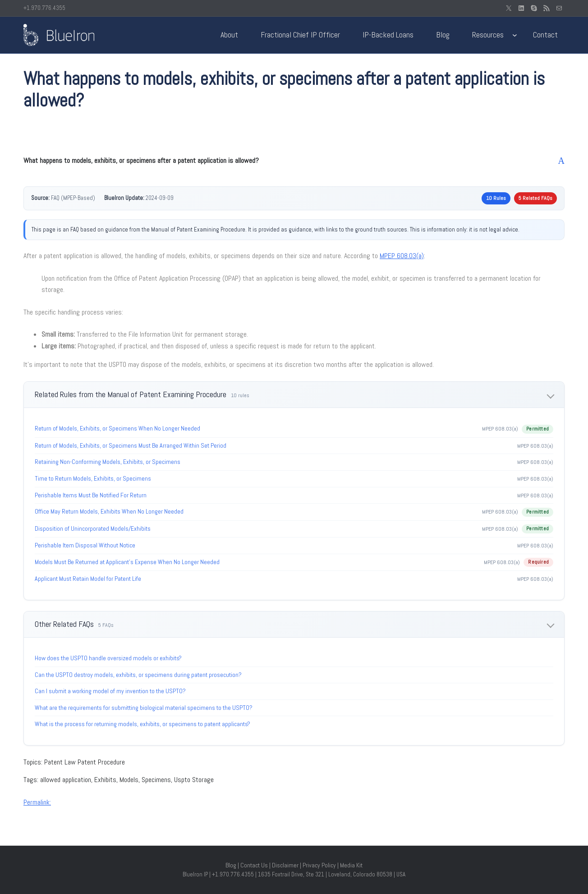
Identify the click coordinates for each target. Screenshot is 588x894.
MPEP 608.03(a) (402, 256)
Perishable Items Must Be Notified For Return (91, 495)
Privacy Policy (319, 865)
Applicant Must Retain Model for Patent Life (88, 579)
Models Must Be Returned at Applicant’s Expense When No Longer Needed (127, 562)
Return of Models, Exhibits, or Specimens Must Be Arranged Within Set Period (131, 445)
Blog (231, 865)
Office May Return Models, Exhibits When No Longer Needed (109, 511)
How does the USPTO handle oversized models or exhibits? (108, 658)
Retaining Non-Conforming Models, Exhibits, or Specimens (108, 462)
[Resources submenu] (515, 35)
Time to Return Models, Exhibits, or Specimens (93, 478)
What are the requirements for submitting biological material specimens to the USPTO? (144, 708)
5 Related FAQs (535, 198)
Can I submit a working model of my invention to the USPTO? (110, 691)
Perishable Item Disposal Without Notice (85, 545)
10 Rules (496, 198)
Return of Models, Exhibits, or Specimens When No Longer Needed (117, 428)
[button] (294, 161)
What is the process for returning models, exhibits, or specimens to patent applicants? (142, 724)
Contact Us (254, 865)
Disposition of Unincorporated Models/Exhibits (93, 528)
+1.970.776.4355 (44, 8)
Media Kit (351, 865)
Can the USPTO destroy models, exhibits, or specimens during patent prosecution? (138, 675)
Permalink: (37, 802)
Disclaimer (285, 865)
